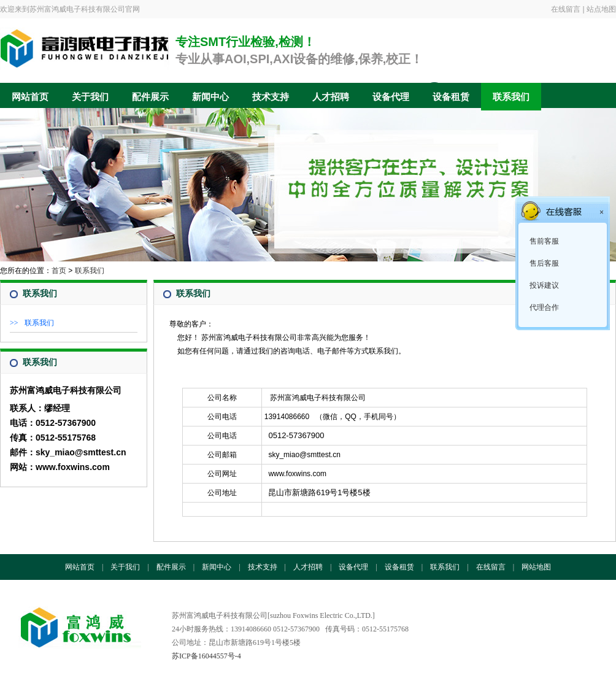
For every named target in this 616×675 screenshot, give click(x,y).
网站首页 (30, 97)
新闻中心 (210, 97)
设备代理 (391, 97)
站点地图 (601, 9)
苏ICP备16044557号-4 (206, 656)
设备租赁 (451, 97)
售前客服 (543, 241)
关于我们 (90, 97)
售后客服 (543, 263)
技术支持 (271, 97)
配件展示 (150, 97)
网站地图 (536, 567)
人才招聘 (331, 97)
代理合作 (543, 307)
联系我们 (511, 97)
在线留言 (566, 9)
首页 (59, 271)
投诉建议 (543, 285)
